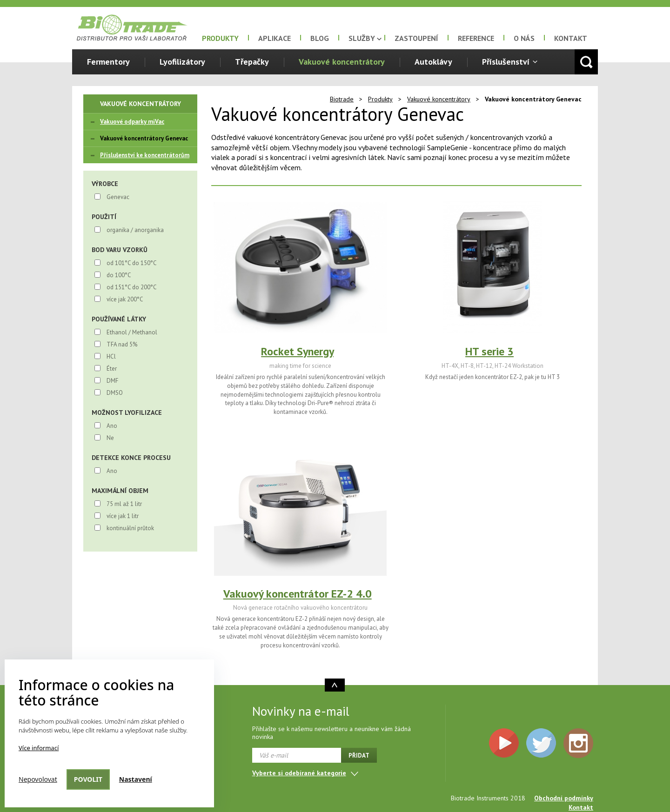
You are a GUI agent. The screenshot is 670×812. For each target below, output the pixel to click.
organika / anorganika (135, 230)
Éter (112, 369)
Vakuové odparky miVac (132, 122)
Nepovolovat (38, 779)
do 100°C (119, 275)
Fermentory (108, 62)
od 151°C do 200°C (132, 287)
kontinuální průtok (130, 528)
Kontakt (571, 38)
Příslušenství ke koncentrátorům (145, 155)
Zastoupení (416, 38)
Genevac (118, 197)
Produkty (220, 38)
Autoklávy (433, 62)
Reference (476, 38)
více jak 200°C (125, 299)
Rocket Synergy (297, 351)
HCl (111, 356)
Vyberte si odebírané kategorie (299, 773)
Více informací (39, 748)
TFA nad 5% (122, 344)
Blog (320, 38)
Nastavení (136, 779)
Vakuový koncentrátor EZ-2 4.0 (298, 594)
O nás (524, 38)
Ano (112, 426)
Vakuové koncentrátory (342, 62)
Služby (362, 38)
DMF (112, 381)
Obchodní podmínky (564, 798)
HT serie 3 (489, 351)
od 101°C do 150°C (132, 263)
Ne (110, 438)
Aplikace (275, 38)
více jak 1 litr (123, 516)
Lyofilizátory (182, 62)
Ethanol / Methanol (132, 332)
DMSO (115, 393)
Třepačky (252, 62)
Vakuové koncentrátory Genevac (144, 138)
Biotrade (342, 99)
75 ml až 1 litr (124, 504)
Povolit (88, 779)
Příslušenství (506, 62)
